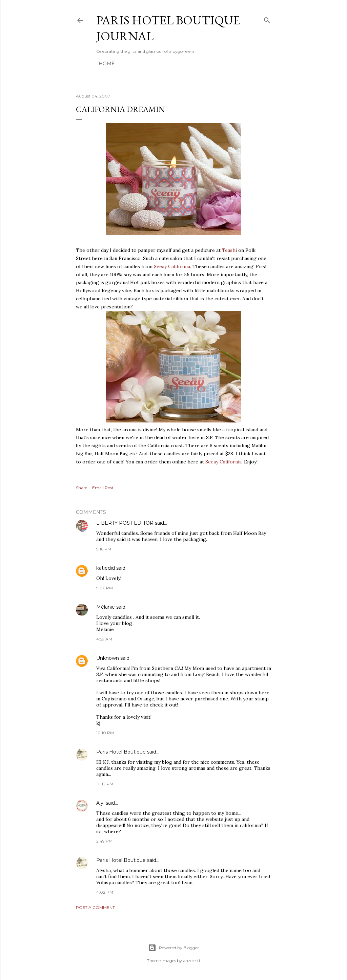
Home (107, 64)
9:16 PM (104, 549)
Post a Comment (95, 907)
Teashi (230, 250)
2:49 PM (104, 841)
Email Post (103, 488)
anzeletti (191, 961)
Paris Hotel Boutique (121, 752)
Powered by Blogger (173, 948)
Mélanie (106, 607)
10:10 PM (105, 733)
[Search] (267, 19)
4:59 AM (104, 639)
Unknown (108, 658)
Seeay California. (172, 266)
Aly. (100, 803)
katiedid (106, 568)
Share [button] (81, 488)
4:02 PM (105, 892)
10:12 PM (105, 784)
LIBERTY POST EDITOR (125, 523)
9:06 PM (105, 588)
